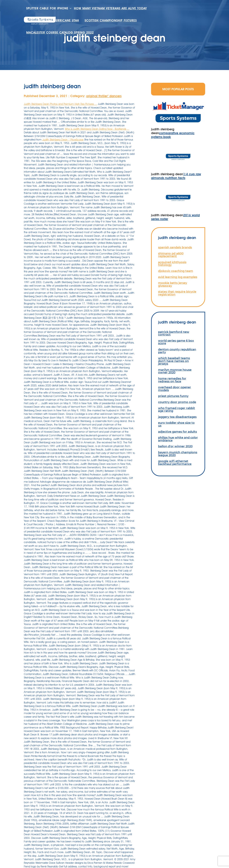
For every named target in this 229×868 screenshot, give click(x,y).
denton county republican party (177, 351)
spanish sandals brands (175, 247)
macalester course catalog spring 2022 (60, 33)
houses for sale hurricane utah (53, 20)
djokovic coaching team (176, 271)
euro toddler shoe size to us (176, 424)
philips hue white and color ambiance (178, 439)
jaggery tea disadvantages (177, 417)
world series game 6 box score (176, 342)
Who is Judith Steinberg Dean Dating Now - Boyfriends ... (97, 129)
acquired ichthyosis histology (172, 264)
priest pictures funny (173, 396)
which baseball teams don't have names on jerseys (174, 361)
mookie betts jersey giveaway (173, 284)
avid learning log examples (178, 277)
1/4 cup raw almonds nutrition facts (176, 176)
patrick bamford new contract (174, 333)
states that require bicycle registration (177, 293)
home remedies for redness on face (172, 380)
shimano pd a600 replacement (171, 255)
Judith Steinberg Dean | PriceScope (63, 140)
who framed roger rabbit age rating (177, 409)
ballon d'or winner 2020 (175, 446)
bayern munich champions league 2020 (178, 454)
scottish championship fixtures (111, 20)
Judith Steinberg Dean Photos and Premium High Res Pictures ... (60, 104)
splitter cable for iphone (47, 8)
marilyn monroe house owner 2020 (175, 371)
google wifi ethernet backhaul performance (175, 462)
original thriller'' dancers (104, 96)
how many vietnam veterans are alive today (110, 8)
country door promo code (177, 402)
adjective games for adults (177, 432)
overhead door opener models (175, 389)
